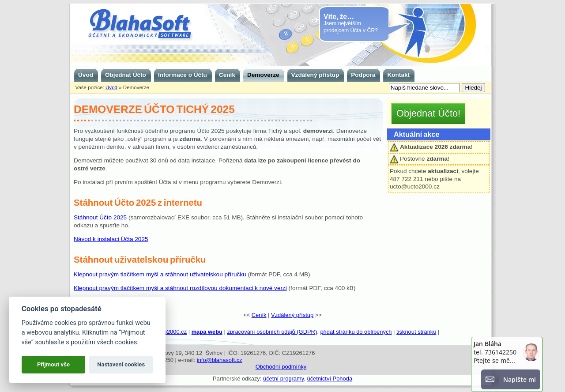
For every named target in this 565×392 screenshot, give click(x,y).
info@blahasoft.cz (220, 360)
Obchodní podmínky (281, 367)
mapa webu (207, 332)
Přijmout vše (53, 364)
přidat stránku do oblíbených (356, 332)
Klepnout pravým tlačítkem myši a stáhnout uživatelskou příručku (160, 274)
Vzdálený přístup (292, 315)
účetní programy (283, 379)
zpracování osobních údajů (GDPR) (272, 332)
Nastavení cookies (121, 364)
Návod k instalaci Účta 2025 (111, 239)
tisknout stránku (416, 332)
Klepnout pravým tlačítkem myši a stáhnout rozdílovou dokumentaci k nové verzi (180, 288)
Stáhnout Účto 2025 (101, 217)
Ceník (259, 315)
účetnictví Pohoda (330, 379)
